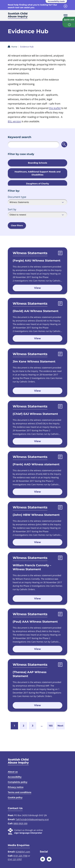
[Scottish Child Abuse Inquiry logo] (18, 16)
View (37, 288)
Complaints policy (18, 782)
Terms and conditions (20, 792)
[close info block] (65, 6)
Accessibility (15, 777)
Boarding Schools (38, 163)
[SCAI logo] (18, 762)
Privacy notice (16, 787)
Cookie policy (15, 797)
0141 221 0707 (15, 859)
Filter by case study (21, 154)
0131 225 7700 (20, 856)
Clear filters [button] (17, 225)
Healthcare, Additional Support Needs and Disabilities (37, 173)
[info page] (69, 25)
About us (13, 772)
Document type (17, 197)
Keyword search (20, 137)
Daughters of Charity (38, 184)
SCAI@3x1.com (23, 852)
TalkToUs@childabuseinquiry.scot (32, 819)
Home (14, 47)
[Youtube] (49, 859)
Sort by (12, 209)
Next (60, 726)
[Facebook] (43, 859)
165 (51, 726)
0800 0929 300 (20, 823)
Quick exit (69, 20)
